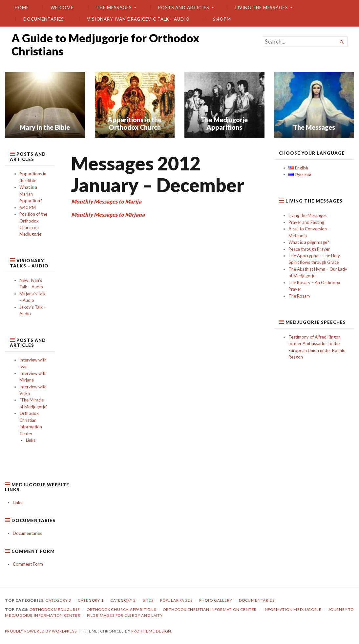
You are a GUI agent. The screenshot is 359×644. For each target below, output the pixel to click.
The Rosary (299, 296)
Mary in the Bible (45, 127)
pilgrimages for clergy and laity (125, 615)
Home (22, 8)
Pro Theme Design (151, 631)
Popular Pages (176, 600)
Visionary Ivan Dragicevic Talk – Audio (138, 19)
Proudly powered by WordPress (41, 631)
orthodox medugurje (55, 609)
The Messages (114, 8)
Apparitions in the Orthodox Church (135, 123)
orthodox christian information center (210, 609)
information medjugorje (293, 609)
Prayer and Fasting (306, 222)
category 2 (123, 600)
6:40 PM (222, 19)
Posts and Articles (184, 8)
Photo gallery (216, 600)
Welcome (62, 8)
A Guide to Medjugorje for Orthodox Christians (105, 44)
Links (31, 440)
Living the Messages (262, 8)
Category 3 (58, 600)
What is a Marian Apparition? (31, 194)
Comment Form (28, 564)
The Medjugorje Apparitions (224, 123)
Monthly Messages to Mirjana (108, 215)
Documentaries (44, 19)
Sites (148, 600)
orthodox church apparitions (121, 609)
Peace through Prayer (309, 249)
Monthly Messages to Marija (106, 202)
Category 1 (91, 600)
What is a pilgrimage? (309, 242)
